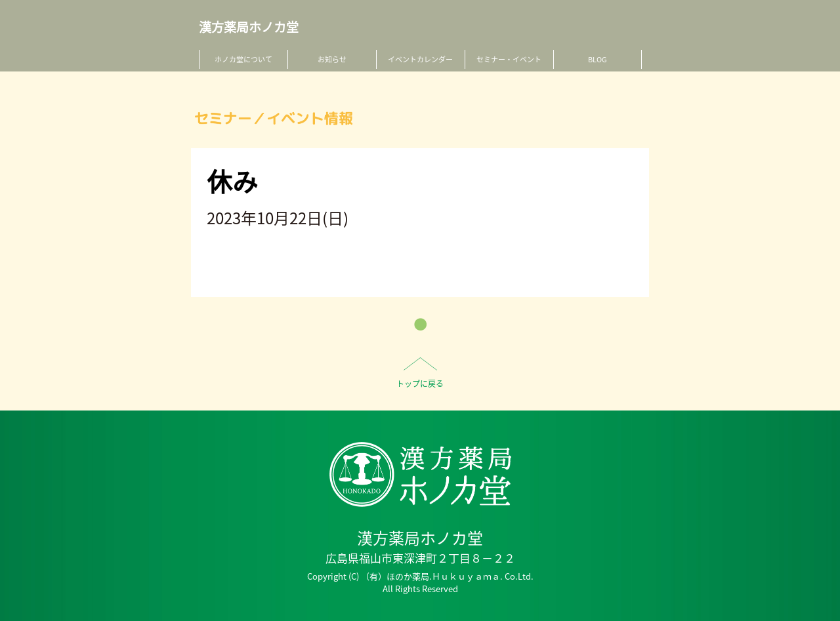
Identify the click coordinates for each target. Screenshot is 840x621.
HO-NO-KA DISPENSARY (420, 474)
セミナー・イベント (509, 59)
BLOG (598, 59)
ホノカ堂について (243, 59)
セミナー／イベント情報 (274, 118)
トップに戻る (420, 384)
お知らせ (332, 59)
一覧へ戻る (420, 324)
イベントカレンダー (420, 59)
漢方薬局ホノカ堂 (249, 27)
